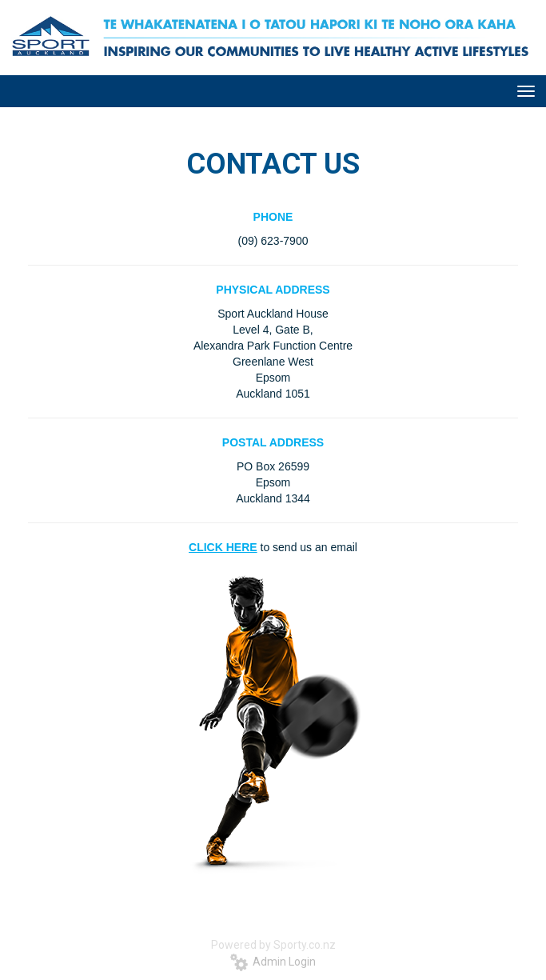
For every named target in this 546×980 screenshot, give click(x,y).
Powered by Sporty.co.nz (273, 945)
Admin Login (273, 962)
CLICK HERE (223, 547)
